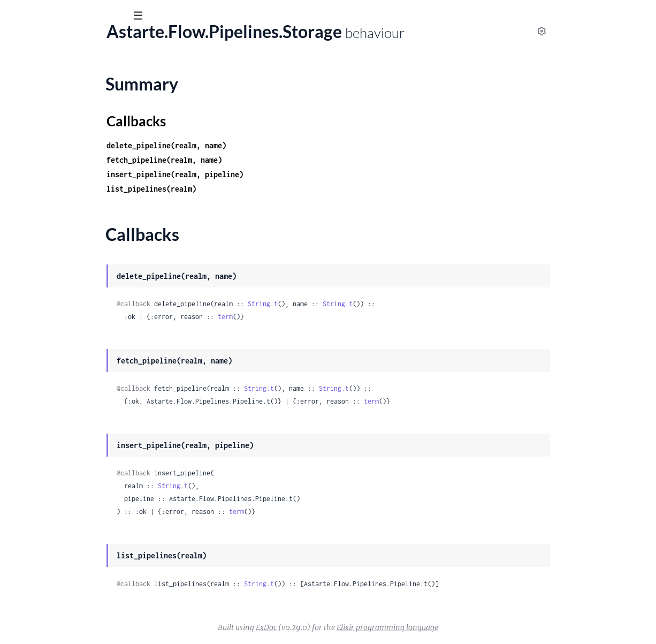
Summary (35, 261)
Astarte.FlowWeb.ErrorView (60, 393)
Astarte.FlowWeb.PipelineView (65, 509)
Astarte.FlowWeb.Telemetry (59, 595)
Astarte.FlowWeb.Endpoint (58, 364)
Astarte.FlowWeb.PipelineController (75, 494)
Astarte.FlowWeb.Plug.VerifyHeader (74, 552)
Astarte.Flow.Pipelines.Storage (64, 242)
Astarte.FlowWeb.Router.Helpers (69, 581)
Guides (25, 75)
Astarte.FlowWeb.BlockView (60, 335)
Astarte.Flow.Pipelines (49, 199)
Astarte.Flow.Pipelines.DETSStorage (74, 213)
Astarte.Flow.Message (49, 170)
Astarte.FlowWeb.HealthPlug (62, 465)
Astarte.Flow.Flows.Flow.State (64, 112)
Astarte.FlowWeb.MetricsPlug (64, 480)
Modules (69, 75)
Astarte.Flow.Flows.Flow (53, 97)
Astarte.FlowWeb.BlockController (71, 321)
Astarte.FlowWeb (40, 306)
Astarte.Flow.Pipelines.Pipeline (65, 228)
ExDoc (346, 627)
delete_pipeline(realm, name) (253, 145)
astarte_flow (69, 42)
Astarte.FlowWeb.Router (54, 566)
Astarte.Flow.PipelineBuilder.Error (71, 184)
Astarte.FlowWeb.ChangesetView (70, 350)
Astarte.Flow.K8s (40, 141)
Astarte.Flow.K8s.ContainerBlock (69, 155)
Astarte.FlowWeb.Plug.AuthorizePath (77, 523)
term (311, 317)
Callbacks (35, 274)
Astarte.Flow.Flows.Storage (58, 126)
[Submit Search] (16, 16)
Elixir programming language (468, 627)
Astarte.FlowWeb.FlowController (70, 422)
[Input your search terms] (80, 16)
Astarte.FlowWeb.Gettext (55, 451)
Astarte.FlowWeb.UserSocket (62, 610)
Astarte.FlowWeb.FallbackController (76, 407)
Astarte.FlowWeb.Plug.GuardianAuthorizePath (95, 537)
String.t (349, 304)
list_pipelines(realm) (238, 189)
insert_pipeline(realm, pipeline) (261, 174)
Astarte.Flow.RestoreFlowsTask (66, 292)
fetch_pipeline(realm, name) (250, 160)
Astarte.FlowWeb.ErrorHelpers (65, 378)
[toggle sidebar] (145, 17)
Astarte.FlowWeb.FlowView (59, 436)
